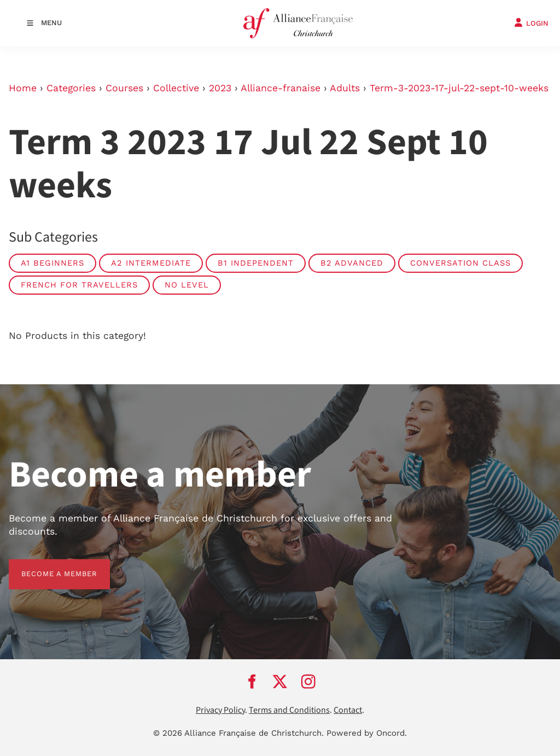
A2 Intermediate (151, 263)
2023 (220, 88)
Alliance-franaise (281, 88)
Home (23, 88)
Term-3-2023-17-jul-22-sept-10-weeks (459, 88)
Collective (176, 88)
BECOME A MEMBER (47, 565)
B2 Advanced (352, 263)
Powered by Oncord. (367, 733)
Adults (345, 88)
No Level (187, 285)
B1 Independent (256, 263)
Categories (71, 88)
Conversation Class (460, 263)
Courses (124, 88)
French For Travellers (79, 285)
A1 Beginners (52, 263)
